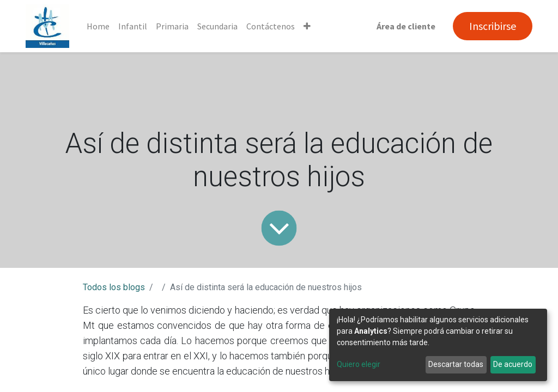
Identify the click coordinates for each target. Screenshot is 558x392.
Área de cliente (406, 26)
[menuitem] (98, 26)
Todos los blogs (114, 287)
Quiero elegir (359, 364)
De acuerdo (513, 364)
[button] (307, 26)
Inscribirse (493, 26)
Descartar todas (456, 364)
